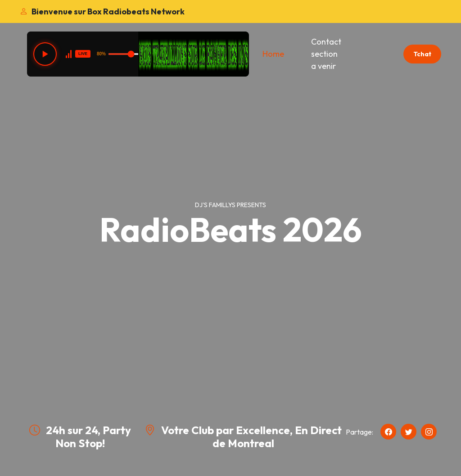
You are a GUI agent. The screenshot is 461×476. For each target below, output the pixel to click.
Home (273, 54)
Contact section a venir (326, 54)
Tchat (422, 54)
